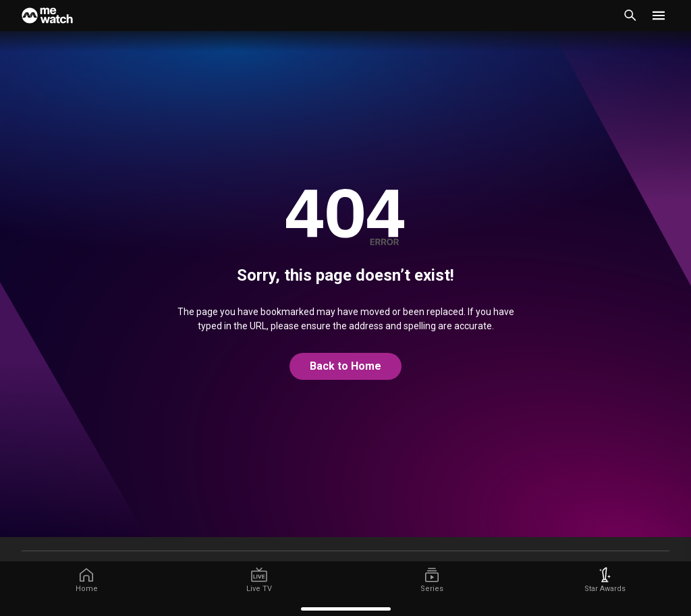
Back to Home (345, 366)
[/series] (432, 580)
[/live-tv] (259, 580)
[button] (659, 16)
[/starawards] (605, 580)
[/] (86, 580)
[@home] (345, 366)
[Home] (47, 16)
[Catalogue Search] (630, 16)
